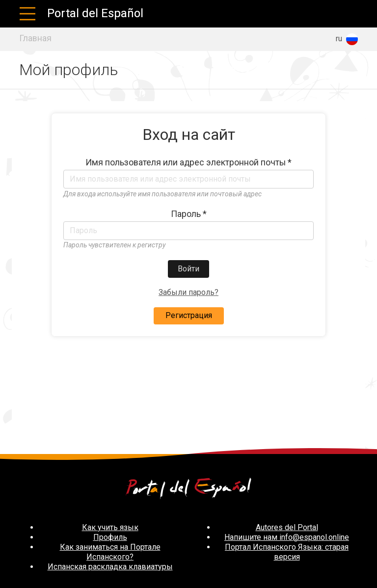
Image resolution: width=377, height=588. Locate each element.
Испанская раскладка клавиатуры (110, 567)
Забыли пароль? (188, 292)
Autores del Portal (287, 527)
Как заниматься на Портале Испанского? (110, 552)
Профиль (110, 537)
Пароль (189, 214)
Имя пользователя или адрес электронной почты (188, 162)
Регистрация (189, 315)
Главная (35, 38)
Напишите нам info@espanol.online (287, 537)
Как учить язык (110, 527)
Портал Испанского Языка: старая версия (287, 552)
